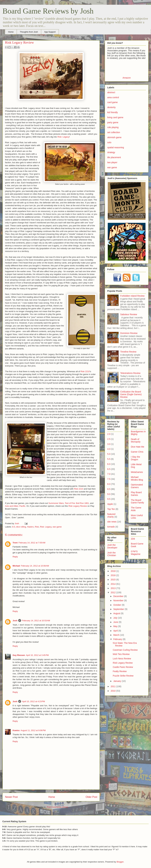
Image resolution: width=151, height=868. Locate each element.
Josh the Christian (112, 554)
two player (112, 162)
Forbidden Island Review (132, 296)
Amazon (127, 78)
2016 (113, 575)
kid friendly (113, 112)
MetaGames (137, 472)
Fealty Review (120, 671)
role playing (113, 127)
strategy (111, 152)
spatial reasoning (116, 147)
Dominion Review (129, 333)
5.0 (109, 454)
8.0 (14, 527)
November (119, 600)
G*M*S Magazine (136, 553)
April (116, 631)
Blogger (120, 862)
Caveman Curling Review (125, 650)
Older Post (91, 797)
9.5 (109, 499)
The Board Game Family (137, 501)
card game (112, 102)
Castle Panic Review (123, 667)
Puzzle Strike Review (123, 676)
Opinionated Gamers (137, 486)
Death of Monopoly (136, 441)
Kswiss (16, 730)
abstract (111, 92)
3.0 (109, 444)
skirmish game (114, 137)
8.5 (109, 489)
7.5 (109, 479)
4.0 (109, 449)
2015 (113, 580)
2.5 (109, 439)
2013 (113, 588)
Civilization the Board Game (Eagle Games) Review (131, 394)
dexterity (111, 107)
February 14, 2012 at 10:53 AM (36, 621)
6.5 (109, 469)
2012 (113, 592)
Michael (16, 566)
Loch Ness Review (122, 659)
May (116, 626)
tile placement (114, 157)
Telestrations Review (130, 373)
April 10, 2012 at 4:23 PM (33, 701)
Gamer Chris (137, 452)
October (117, 605)
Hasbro (30, 527)
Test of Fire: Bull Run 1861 (77, 503)
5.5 (109, 459)
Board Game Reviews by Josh (48, 11)
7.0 (109, 474)
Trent (15, 543)
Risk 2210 (85, 371)
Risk (37, 527)
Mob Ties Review (121, 654)
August (117, 613)
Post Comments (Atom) (57, 807)
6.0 (109, 464)
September (119, 609)
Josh (15, 621)
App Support (50, 32)
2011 (113, 686)
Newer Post (11, 797)
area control (113, 97)
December (119, 596)
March (117, 635)
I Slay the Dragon (135, 458)
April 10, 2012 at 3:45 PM (37, 655)
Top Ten (111, 509)
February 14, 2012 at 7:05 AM (32, 543)
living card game (115, 117)
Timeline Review (128, 352)
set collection (114, 132)
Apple (110, 504)
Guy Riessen (19, 655)
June (116, 622)
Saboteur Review (129, 314)
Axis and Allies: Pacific (15, 506)
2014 (113, 584)
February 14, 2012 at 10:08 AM (35, 566)
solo (109, 142)
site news (112, 522)
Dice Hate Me (138, 447)
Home (11, 32)
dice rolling (21, 527)
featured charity (111, 515)
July (116, 618)
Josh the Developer (112, 546)
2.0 (109, 434)
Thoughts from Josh (29, 32)
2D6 (133, 539)
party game (113, 122)
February (118, 639)
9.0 (109, 494)
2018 (113, 571)
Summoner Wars (56, 503)
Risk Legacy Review (78, 506)
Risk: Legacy (63, 137)
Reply (15, 557)
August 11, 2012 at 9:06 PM (33, 730)
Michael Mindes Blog (137, 478)
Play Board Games (136, 494)
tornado (111, 527)
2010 (113, 691)
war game (57, 527)
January (117, 681)
